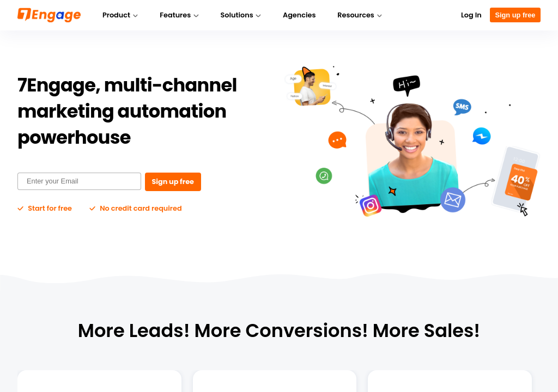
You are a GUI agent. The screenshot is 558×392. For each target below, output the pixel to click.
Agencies (299, 15)
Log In (471, 15)
